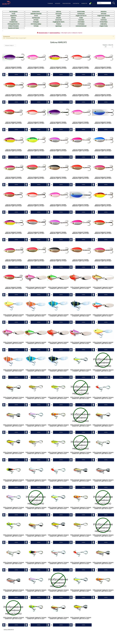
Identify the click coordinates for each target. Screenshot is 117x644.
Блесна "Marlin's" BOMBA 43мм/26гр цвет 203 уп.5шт (36, 95)
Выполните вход (43, 33)
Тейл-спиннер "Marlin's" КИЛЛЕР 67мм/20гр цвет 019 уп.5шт (103, 288)
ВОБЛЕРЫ (104, 12)
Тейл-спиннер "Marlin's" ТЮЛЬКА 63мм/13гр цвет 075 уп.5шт (58, 536)
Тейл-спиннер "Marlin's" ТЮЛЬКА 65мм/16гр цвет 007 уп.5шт (36, 563)
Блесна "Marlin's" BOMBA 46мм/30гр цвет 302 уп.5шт (81, 178)
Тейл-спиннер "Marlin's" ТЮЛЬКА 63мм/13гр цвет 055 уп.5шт (103, 508)
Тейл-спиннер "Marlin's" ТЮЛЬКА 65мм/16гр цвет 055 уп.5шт (13, 618)
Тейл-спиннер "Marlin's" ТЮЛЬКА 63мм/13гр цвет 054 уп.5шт (81, 508)
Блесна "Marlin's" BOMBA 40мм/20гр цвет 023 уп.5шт (58, 68)
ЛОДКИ (59, 16)
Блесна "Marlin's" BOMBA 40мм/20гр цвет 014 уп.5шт (36, 68)
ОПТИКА (36, 20)
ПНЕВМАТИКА (13, 22)
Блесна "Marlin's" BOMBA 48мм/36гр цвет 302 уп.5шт (81, 260)
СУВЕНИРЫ (104, 24)
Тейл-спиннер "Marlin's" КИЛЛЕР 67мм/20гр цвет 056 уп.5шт (81, 315)
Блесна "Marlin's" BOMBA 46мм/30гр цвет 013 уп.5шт (58, 123)
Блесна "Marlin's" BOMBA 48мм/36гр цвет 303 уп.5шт (103, 260)
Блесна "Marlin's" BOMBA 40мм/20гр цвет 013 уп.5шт (13, 68)
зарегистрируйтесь (55, 33)
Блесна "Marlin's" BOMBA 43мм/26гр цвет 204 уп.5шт (58, 95)
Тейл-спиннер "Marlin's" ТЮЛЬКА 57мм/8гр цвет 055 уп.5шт (103, 370)
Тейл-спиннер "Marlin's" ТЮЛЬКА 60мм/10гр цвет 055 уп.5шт (81, 425)
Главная (50, 3)
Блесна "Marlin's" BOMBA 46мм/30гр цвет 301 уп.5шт (58, 178)
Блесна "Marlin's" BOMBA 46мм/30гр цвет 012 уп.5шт (36, 123)
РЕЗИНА (59, 24)
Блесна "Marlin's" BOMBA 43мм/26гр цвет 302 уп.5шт (81, 95)
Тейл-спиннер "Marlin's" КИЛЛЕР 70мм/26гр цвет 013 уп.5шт (13, 343)
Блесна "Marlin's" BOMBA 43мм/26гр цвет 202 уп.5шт (13, 95)
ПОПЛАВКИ (81, 22)
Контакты (76, 3)
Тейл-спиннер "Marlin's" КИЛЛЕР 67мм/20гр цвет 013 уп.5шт (36, 288)
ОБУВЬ (104, 18)
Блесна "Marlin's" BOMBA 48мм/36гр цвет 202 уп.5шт (103, 233)
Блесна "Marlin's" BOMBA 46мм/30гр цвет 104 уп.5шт (81, 150)
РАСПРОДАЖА (13, 12)
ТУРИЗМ (36, 26)
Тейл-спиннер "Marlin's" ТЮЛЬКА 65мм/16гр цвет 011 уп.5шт (58, 563)
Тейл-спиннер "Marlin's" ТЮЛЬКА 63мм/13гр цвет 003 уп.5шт (81, 453)
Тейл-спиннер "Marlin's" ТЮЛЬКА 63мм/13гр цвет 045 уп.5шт (36, 508)
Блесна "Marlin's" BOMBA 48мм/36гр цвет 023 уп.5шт (13, 233)
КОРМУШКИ (81, 14)
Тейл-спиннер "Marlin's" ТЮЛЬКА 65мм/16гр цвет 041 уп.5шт (36, 591)
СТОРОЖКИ (81, 24)
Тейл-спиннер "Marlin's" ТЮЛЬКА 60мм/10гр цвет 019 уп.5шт (13, 425)
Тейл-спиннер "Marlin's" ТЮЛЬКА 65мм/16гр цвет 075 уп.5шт (81, 618)
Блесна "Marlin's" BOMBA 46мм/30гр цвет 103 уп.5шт (58, 150)
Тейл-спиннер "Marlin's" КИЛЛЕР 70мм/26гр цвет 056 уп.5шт (58, 370)
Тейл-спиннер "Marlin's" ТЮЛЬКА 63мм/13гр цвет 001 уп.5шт (36, 453)
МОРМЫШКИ (36, 18)
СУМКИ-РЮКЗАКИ (13, 26)
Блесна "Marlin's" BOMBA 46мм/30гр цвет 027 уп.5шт (36, 150)
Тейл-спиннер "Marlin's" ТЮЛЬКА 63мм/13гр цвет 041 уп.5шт (13, 508)
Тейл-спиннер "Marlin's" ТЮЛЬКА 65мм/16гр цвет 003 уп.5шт (103, 536)
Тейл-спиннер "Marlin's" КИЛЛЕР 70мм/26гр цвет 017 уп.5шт (58, 343)
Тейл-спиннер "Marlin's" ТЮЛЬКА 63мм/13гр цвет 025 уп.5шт (103, 481)
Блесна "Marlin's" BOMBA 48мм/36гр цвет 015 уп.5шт (81, 205)
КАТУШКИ (59, 14)
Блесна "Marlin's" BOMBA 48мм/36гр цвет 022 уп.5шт (103, 205)
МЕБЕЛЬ (13, 18)
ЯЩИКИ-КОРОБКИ (13, 28)
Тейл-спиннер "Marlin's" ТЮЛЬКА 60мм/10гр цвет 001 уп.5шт (36, 398)
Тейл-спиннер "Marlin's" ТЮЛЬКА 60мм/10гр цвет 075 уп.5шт (13, 453)
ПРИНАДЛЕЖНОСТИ (13, 24)
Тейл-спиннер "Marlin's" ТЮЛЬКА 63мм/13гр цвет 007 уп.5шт (13, 481)
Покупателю (67, 3)
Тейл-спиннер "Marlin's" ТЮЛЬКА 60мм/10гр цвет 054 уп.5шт (58, 425)
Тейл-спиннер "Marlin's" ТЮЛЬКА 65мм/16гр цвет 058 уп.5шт (58, 618)
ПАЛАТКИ (81, 20)
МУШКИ (58, 18)
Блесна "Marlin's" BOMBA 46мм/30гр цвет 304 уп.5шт (13, 205)
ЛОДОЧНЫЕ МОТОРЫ (104, 16)
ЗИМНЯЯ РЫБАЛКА (36, 14)
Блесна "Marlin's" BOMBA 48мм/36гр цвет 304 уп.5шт (13, 288)
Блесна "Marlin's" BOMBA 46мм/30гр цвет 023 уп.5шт (13, 150)
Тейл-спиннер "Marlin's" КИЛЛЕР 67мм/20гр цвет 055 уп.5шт (58, 315)
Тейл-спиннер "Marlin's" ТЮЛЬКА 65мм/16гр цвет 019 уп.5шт (103, 563)
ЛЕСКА (36, 16)
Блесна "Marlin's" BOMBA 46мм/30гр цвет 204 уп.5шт (36, 178)
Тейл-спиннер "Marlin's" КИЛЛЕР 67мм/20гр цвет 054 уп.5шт (36, 315)
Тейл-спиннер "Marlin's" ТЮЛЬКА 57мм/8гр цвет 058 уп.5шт (13, 398)
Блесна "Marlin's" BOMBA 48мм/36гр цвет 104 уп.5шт (81, 233)
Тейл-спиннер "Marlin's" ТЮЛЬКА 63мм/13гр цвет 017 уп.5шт (58, 481)
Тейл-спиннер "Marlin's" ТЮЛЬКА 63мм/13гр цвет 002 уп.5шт (58, 453)
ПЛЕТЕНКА (104, 20)
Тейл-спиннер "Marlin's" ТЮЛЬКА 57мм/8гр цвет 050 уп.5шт (81, 370)
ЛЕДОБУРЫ (13, 16)
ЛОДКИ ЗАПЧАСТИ (81, 16)
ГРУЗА (13, 14)
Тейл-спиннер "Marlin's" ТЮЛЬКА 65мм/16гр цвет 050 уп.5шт (81, 591)
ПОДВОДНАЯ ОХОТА (59, 22)
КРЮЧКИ (104, 14)
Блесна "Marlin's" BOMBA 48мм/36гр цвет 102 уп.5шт (36, 233)
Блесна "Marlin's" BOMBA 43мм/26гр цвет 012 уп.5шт (81, 68)
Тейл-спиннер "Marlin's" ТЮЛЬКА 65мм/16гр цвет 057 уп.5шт (36, 618)
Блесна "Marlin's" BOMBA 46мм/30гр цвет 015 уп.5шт (103, 123)
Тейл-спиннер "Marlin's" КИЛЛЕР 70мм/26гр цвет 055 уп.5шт (36, 370)
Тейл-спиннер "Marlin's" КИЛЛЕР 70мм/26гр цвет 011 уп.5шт (103, 315)
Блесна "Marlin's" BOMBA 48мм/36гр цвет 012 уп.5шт (36, 205)
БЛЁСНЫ (59, 12)
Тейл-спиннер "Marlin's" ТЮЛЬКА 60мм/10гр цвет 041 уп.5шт (36, 425)
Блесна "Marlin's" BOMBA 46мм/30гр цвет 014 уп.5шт (81, 123)
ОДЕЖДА (13, 20)
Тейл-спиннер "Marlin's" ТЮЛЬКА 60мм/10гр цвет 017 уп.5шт (103, 398)
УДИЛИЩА (58, 26)
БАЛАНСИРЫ (36, 12)
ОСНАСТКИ (58, 20)
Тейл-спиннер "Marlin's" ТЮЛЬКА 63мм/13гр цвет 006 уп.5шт (103, 453)
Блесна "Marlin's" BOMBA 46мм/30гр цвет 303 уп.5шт (103, 178)
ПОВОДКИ (36, 22)
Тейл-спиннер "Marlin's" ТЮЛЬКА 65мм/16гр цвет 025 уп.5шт (13, 591)
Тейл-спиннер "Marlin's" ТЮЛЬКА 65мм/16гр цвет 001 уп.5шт (81, 536)
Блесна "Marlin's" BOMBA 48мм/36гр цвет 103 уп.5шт (58, 233)
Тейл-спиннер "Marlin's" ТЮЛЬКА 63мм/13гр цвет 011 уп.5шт (36, 481)
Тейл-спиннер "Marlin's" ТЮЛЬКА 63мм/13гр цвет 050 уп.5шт (58, 508)
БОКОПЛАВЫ (81, 12)
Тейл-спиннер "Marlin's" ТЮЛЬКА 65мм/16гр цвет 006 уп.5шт (13, 563)
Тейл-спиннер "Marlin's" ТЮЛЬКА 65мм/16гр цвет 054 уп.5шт (103, 591)
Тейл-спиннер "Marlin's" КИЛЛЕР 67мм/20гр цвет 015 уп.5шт (58, 288)
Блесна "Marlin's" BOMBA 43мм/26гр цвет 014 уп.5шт (103, 68)
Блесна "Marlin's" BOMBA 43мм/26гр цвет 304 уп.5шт (13, 123)
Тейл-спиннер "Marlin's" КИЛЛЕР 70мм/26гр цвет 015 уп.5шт (36, 343)
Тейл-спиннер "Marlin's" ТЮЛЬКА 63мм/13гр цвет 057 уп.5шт (13, 536)
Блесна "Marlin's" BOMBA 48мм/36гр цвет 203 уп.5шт (13, 260)
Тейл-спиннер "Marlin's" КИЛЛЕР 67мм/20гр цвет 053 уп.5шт (13, 315)
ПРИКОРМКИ (104, 22)
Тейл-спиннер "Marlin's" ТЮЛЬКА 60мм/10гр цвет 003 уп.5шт (81, 398)
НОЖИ (81, 18)
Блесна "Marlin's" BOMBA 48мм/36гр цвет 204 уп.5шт (36, 260)
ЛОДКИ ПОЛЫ (104, 26)
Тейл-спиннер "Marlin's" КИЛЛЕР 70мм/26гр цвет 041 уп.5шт (81, 343)
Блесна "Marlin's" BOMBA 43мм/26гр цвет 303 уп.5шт (103, 95)
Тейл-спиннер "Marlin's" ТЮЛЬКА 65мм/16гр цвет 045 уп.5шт (58, 591)
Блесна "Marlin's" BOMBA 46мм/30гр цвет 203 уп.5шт (13, 178)
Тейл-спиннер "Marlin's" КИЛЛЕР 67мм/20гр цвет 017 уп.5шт (81, 288)
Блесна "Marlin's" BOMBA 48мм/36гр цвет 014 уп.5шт (58, 205)
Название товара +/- (10, 45)
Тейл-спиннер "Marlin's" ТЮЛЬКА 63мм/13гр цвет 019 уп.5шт (81, 481)
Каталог (58, 3)
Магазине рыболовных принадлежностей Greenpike (6, 3)
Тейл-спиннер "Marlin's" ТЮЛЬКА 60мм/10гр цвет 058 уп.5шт (103, 425)
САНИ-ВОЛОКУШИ (81, 26)
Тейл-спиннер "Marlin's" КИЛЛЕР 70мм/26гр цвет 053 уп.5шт (103, 343)
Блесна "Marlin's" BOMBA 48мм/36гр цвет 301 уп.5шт (58, 260)
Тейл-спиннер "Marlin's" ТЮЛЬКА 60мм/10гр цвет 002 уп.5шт (58, 398)
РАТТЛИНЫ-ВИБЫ (36, 24)
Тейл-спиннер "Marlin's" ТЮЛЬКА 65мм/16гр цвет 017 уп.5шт (81, 563)
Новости (84, 3)
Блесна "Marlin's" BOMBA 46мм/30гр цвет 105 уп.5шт (103, 150)
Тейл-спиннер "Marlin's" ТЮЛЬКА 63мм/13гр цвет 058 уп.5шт (36, 536)
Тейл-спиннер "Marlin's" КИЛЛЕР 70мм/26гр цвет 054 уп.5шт (13, 370)
